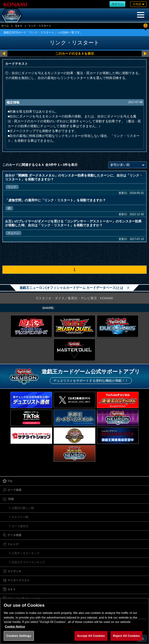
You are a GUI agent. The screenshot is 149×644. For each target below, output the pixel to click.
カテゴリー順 (20, 517)
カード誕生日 (20, 526)
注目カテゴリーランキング (28, 562)
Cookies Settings (19, 636)
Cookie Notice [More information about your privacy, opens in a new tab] (15, 627)
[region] (74, 621)
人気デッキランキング (26, 553)
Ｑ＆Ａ (19, 26)
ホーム (5, 26)
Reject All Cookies (126, 636)
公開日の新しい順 (23, 508)
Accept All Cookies (91, 636)
